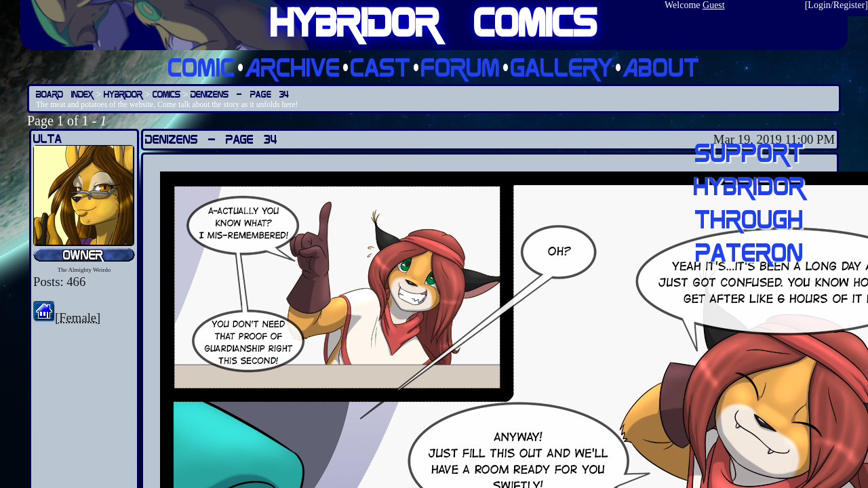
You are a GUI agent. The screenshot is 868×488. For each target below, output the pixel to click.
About (662, 67)
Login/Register (836, 5)
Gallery (562, 67)
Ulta (47, 139)
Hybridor (123, 94)
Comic (202, 67)
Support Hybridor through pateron (749, 202)
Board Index (65, 94)
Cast (381, 67)
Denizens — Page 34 (240, 94)
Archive (293, 67)
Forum (461, 67)
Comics (166, 94)
